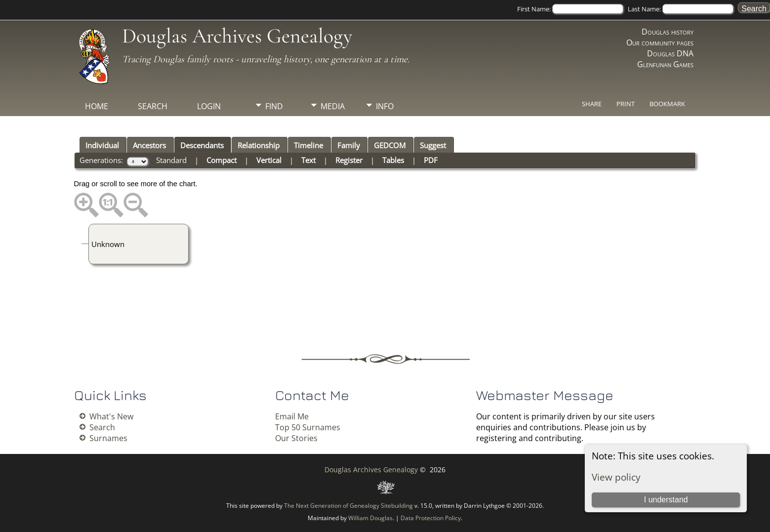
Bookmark (667, 104)
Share (592, 104)
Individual (102, 145)
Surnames (108, 438)
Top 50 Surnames (308, 427)
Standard (171, 160)
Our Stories (296, 438)
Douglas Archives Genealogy (237, 36)
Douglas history (668, 32)
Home (97, 106)
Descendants (202, 145)
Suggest (433, 145)
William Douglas (370, 518)
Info (385, 106)
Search (153, 106)
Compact (222, 160)
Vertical (269, 160)
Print (626, 104)
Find (274, 106)
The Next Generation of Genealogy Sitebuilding (348, 506)
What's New (111, 416)
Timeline (308, 145)
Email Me (292, 416)
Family (349, 145)
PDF (431, 160)
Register (349, 160)
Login (209, 106)
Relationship (259, 145)
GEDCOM (390, 145)
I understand (666, 500)
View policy (616, 477)
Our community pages (660, 42)
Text (308, 160)
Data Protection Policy (431, 518)
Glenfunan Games (665, 64)
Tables (393, 160)
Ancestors (149, 145)
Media (333, 106)
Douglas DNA (670, 53)
